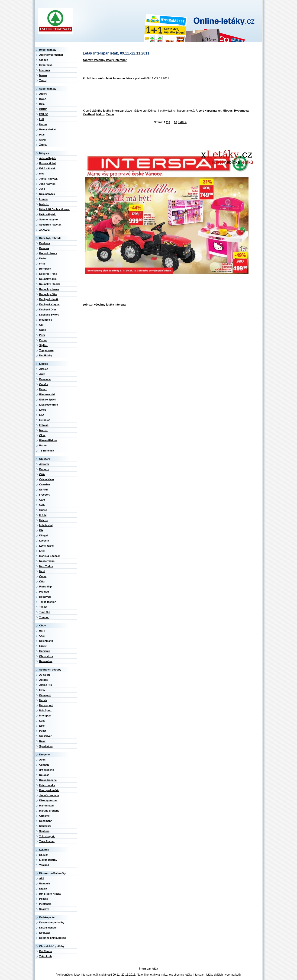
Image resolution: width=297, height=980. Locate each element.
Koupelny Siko (48, 294)
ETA (42, 415)
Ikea (42, 174)
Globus (228, 111)
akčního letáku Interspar (108, 111)
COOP (43, 109)
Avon (42, 760)
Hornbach (45, 269)
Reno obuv (46, 661)
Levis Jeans (46, 546)
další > (182, 122)
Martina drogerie (49, 811)
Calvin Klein (47, 479)
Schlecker (45, 826)
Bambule (45, 883)
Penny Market (48, 129)
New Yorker (46, 566)
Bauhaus (45, 243)
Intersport (45, 716)
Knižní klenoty (48, 928)
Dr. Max (44, 855)
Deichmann (46, 641)
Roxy (42, 741)
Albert (43, 94)
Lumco (43, 199)
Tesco (110, 114)
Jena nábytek (47, 184)
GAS (42, 505)
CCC (42, 636)
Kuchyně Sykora (49, 315)
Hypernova (241, 111)
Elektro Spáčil (48, 400)
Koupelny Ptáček (50, 284)
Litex (42, 551)
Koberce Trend (48, 274)
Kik (41, 530)
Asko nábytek (48, 158)
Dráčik (43, 889)
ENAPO (44, 114)
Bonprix (44, 469)
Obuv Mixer (46, 656)
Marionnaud (46, 806)
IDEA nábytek (47, 168)
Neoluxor (45, 933)
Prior (42, 335)
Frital (42, 264)
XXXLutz (44, 230)
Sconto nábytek (49, 219)
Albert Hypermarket (208, 111)
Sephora (44, 831)
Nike (42, 726)
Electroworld (47, 394)
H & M (43, 515)
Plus (42, 135)
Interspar (45, 70)
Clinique (44, 765)
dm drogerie (47, 770)
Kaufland (89, 114)
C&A (42, 474)
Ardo (42, 374)
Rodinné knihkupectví (52, 938)
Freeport (44, 495)
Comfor (44, 384)
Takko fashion (48, 602)
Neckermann (47, 561)
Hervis (43, 700)
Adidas (44, 680)
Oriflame (44, 816)
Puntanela (45, 904)
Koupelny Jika (48, 279)
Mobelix (44, 204)
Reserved (45, 597)
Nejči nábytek (47, 214)
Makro (100, 114)
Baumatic (45, 379)
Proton (43, 445)
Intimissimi (46, 525)
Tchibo (43, 607)
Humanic (45, 651)
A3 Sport (45, 675)
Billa (42, 104)
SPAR (43, 140)
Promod (44, 592)
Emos (43, 410)
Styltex (43, 345)
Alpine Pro (46, 685)
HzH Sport (45, 710)
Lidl (42, 119)
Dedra (43, 258)
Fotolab (44, 425)
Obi (41, 325)
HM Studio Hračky (50, 894)
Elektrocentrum (49, 405)
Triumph (44, 617)
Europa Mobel (48, 163)
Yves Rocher (47, 841)
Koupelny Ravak (49, 289)
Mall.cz (43, 430)
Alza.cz (44, 369)
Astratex (44, 464)
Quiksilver (45, 736)
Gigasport (45, 695)
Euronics (45, 420)
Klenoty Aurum (48, 800)
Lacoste (44, 541)
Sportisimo (46, 746)
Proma (43, 340)
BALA (43, 99)
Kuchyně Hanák (49, 299)
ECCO (43, 646)
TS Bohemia (47, 451)
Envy (42, 690)
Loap (42, 721)
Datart (43, 389)
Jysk (42, 189)
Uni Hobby (46, 355)
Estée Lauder (47, 785)
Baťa (42, 631)
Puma (43, 731)
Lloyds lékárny (48, 860)
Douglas (44, 775)
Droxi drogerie (48, 780)
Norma (43, 124)
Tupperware (46, 350)
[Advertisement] (165, 95)
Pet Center (46, 951)
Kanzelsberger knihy (52, 922)
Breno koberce (48, 253)
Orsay (43, 576)
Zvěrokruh (45, 956)
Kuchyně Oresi (48, 309)
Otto (42, 581)
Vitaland (44, 865)
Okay (42, 435)
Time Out (45, 612)
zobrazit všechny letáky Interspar (105, 60)
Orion (43, 330)
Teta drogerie (47, 836)
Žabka (43, 145)
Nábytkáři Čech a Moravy (54, 209)
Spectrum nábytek (50, 225)
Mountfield (46, 320)
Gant (42, 500)
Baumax (44, 248)
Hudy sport (46, 705)
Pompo (44, 899)
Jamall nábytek (48, 179)
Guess (43, 510)
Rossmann (46, 821)
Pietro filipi (46, 587)
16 (176, 122)
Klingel (44, 535)
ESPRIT (44, 490)
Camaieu (45, 484)
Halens (43, 520)
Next (42, 571)
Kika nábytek (47, 194)
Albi (42, 878)
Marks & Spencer (50, 556)
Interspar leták (148, 969)
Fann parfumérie (49, 790)
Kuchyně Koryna (49, 304)
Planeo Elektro (48, 440)
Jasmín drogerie (49, 795)
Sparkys (44, 909)
